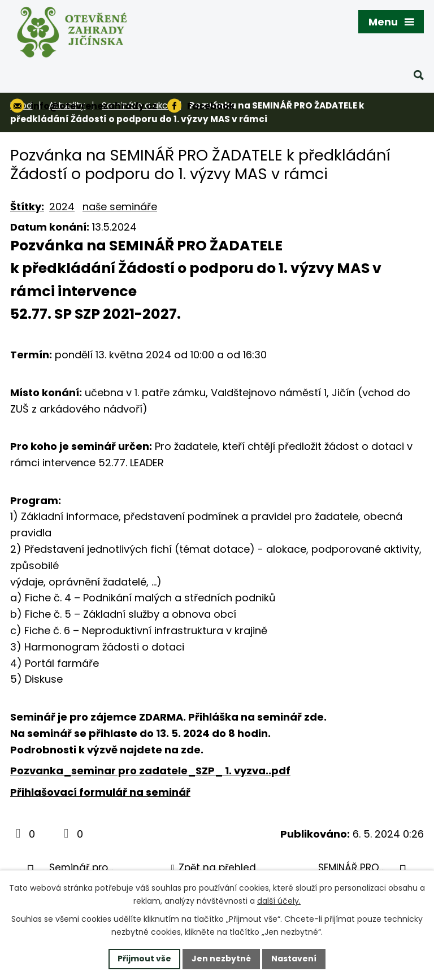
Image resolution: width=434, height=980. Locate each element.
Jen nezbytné (221, 959)
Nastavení (294, 959)
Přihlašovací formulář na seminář (100, 792)
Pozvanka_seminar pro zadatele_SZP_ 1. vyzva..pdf (150, 771)
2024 (62, 207)
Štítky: (27, 207)
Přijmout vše (144, 959)
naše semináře (120, 207)
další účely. (279, 901)
